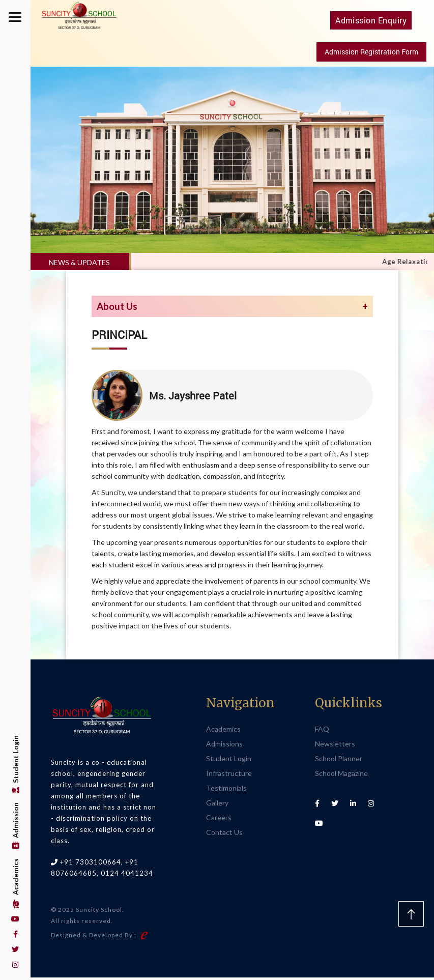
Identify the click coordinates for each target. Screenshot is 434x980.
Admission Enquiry (371, 22)
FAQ (322, 731)
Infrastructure (229, 776)
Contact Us (224, 835)
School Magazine (341, 776)
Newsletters (335, 746)
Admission (16, 826)
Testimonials (226, 790)
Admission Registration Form (371, 54)
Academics (16, 883)
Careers (219, 820)
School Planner (339, 761)
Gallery (217, 805)
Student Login (16, 764)
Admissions (224, 746)
